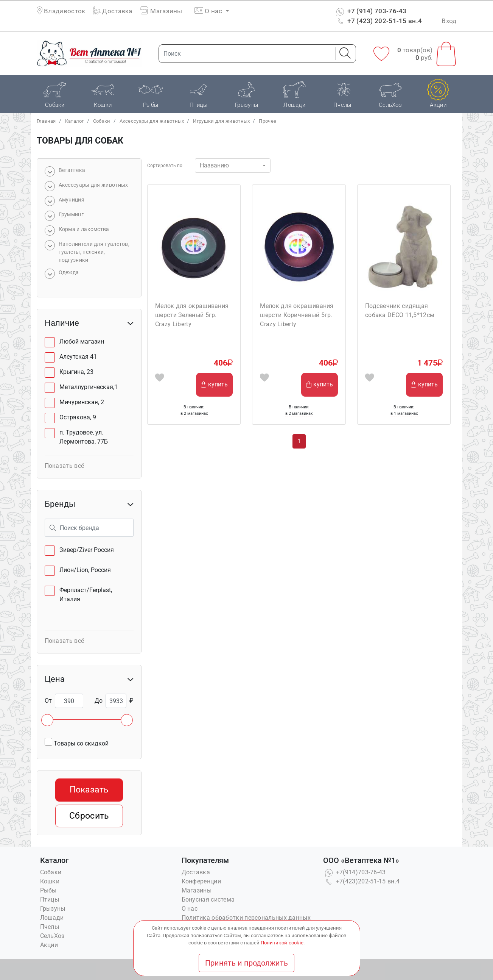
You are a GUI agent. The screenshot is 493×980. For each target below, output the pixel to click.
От (48, 701)
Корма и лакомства (84, 229)
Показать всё (65, 466)
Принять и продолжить (246, 963)
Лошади (52, 918)
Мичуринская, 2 (82, 402)
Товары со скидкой (77, 742)
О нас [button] (209, 11)
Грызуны (53, 909)
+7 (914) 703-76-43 (371, 11)
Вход (449, 21)
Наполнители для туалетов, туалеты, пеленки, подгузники (94, 252)
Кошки (50, 881)
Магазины (161, 11)
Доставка (113, 11)
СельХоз (52, 936)
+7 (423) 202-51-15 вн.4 (378, 21)
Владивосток (65, 11)
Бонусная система (208, 900)
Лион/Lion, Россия (85, 570)
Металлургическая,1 (89, 387)
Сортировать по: (165, 166)
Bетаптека (72, 170)
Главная (46, 121)
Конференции (201, 881)
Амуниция (72, 200)
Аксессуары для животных (152, 121)
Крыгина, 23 (76, 372)
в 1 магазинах (404, 413)
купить (214, 384)
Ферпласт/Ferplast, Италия (86, 595)
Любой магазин (82, 342)
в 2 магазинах (194, 413)
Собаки (102, 121)
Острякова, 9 (78, 417)
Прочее (267, 121)
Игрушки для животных (221, 121)
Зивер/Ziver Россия (87, 550)
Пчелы (50, 927)
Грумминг (71, 214)
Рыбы (48, 890)
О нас (190, 909)
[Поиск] (245, 54)
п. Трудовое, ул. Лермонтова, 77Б (84, 437)
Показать (89, 790)
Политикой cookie (282, 943)
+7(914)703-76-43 (355, 872)
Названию (214, 165)
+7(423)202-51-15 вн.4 (362, 881)
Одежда (69, 272)
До (99, 701)
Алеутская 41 (78, 357)
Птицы (50, 900)
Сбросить (89, 816)
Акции (49, 945)
